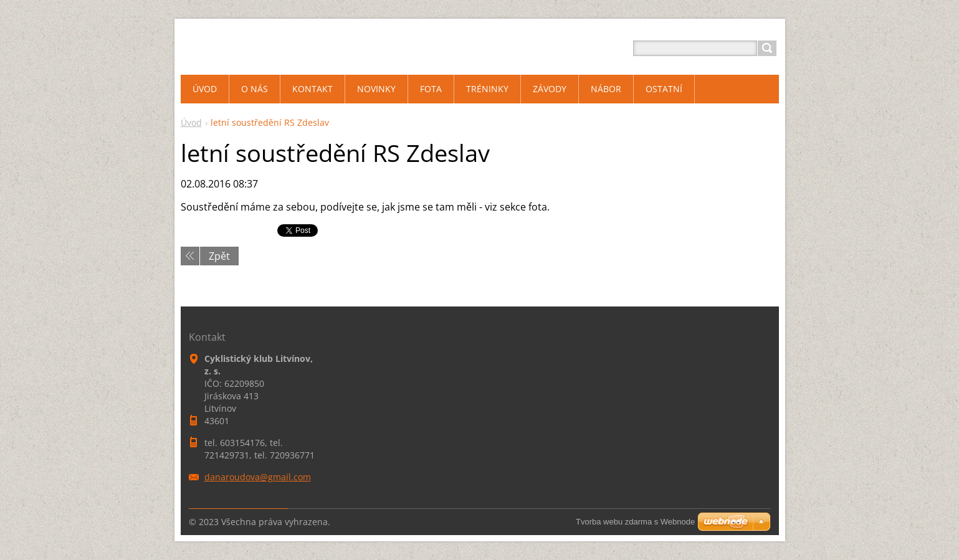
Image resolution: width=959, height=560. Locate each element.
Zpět (219, 256)
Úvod (191, 122)
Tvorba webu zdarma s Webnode (635, 522)
